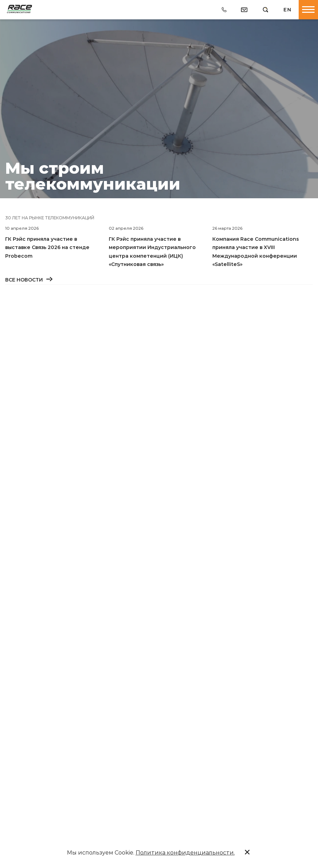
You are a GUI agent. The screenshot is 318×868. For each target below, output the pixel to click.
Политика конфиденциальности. (185, 853)
